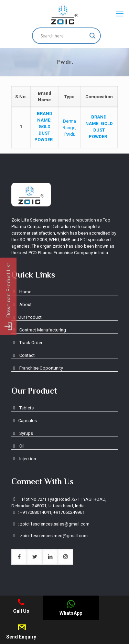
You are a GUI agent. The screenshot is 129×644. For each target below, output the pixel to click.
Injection (24, 459)
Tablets (23, 408)
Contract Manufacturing (39, 330)
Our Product (26, 317)
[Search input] (63, 36)
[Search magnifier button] (93, 36)
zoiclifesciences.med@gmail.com (54, 536)
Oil (18, 446)
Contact (23, 355)
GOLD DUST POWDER (45, 127)
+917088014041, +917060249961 (52, 512)
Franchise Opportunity (37, 368)
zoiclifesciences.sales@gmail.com (55, 524)
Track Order (27, 343)
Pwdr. (70, 134)
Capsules (24, 421)
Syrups (22, 433)
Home (21, 292)
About (21, 304)
